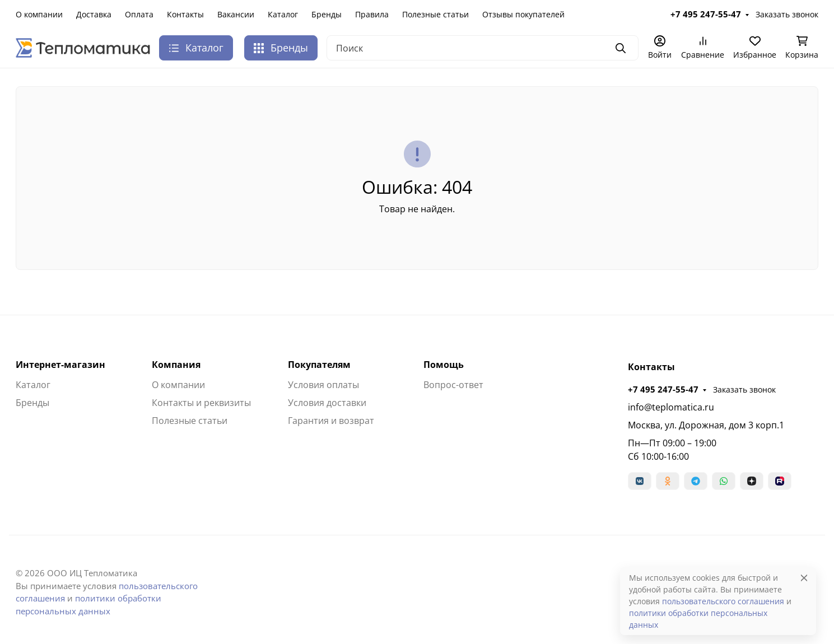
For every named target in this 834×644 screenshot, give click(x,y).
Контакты (185, 14)
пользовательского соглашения (723, 601)
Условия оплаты (323, 385)
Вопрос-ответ (453, 385)
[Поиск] (483, 48)
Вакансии (236, 14)
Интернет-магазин (60, 365)
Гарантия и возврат (331, 421)
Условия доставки (327, 403)
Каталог (283, 14)
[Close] (804, 578)
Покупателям (319, 365)
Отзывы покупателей (523, 14)
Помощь (444, 365)
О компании (39, 14)
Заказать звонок (787, 14)
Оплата (139, 14)
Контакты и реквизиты (201, 403)
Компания (176, 365)
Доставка (94, 14)
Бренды (327, 14)
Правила (372, 14)
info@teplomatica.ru (671, 407)
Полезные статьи (435, 14)
